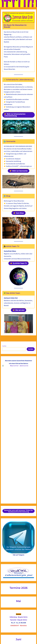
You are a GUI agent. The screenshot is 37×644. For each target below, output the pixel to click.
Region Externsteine (19, 573)
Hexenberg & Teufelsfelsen (19, 535)
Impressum (18, 636)
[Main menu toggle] (33, 4)
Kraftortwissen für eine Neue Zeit (18, 576)
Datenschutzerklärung (18, 640)
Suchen (4, 346)
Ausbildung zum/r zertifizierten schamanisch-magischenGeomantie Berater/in (19, 611)
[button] (18, 115)
